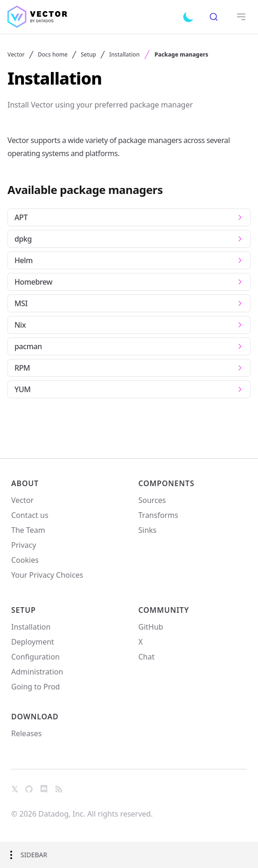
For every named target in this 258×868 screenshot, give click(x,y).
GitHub (151, 627)
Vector (16, 55)
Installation (124, 55)
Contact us (30, 515)
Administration (37, 672)
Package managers (181, 55)
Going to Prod (35, 687)
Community (164, 610)
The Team (28, 530)
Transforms (158, 515)
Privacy (24, 545)
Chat (147, 657)
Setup (88, 55)
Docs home (53, 55)
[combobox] (213, 17)
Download (35, 717)
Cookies (25, 560)
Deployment (33, 642)
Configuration (35, 657)
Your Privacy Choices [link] (47, 578)
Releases (26, 733)
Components (167, 483)
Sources (152, 500)
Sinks (148, 530)
